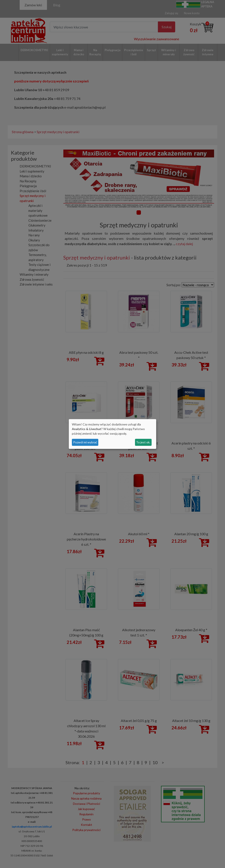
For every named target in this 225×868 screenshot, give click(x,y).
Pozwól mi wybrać (85, 442)
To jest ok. (143, 442)
